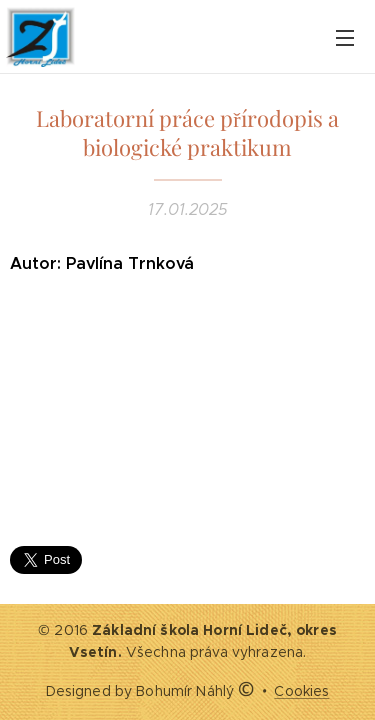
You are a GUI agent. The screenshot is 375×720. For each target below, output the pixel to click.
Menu (345, 38)
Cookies (301, 691)
